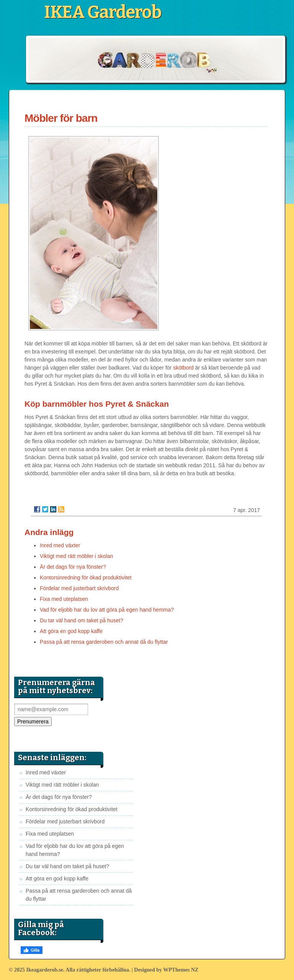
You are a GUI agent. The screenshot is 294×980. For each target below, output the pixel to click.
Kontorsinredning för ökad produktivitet (86, 578)
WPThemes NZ (181, 970)
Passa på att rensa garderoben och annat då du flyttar (104, 642)
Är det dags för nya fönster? (73, 567)
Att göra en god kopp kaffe (71, 631)
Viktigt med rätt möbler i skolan (76, 556)
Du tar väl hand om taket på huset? (82, 620)
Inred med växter (60, 545)
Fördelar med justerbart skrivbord (79, 588)
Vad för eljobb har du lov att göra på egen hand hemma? (107, 610)
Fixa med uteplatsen (64, 599)
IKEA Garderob (103, 12)
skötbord (183, 368)
